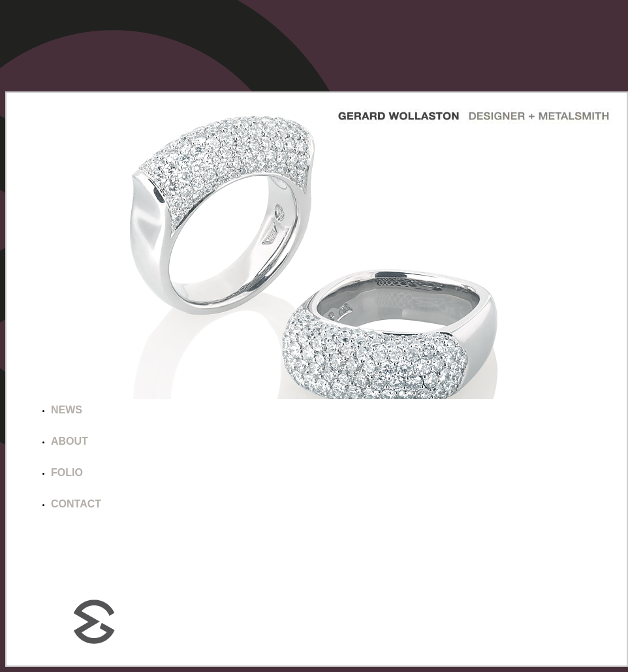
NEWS (67, 410)
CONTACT (76, 504)
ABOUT (70, 441)
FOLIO (67, 472)
